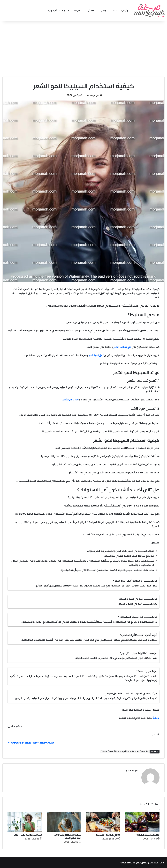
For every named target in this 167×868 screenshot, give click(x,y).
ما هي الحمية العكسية (108, 834)
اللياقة (77, 11)
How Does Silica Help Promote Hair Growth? (124, 752)
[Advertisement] (83, 49)
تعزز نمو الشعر (96, 355)
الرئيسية (125, 11)
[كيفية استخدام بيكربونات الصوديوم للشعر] (64, 821)
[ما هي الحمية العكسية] (103, 821)
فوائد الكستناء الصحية (148, 834)
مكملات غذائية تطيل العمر (28, 834)
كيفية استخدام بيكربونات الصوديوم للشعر (68, 836)
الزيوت (66, 11)
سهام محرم (93, 95)
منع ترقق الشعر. (70, 400)
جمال (104, 11)
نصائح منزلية (54, 11)
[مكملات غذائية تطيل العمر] (25, 821)
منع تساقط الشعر (122, 347)
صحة (115, 11)
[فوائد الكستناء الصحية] (142, 821)
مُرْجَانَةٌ (156, 718)
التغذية (91, 11)
